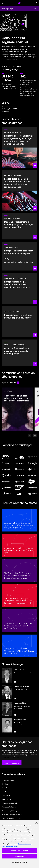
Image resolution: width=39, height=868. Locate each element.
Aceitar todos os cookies (19, 850)
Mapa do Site (6, 799)
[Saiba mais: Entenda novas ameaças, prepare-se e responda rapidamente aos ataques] (19, 190)
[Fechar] (37, 823)
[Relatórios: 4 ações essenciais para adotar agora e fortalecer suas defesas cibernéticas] (17, 409)
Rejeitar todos (19, 856)
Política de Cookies (24, 844)
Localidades (6, 795)
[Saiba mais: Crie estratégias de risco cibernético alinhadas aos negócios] (19, 147)
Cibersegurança (7, 9)
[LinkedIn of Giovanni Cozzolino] (15, 698)
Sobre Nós (5, 788)
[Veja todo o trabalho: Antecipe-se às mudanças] (10, 383)
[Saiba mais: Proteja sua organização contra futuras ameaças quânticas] (19, 256)
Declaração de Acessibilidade (12, 814)
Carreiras (5, 784)
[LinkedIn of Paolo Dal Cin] (15, 682)
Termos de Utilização (9, 807)
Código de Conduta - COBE (11, 818)
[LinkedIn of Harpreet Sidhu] (15, 715)
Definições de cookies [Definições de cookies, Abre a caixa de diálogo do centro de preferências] (19, 862)
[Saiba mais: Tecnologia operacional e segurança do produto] (19, 288)
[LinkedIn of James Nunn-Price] (15, 732)
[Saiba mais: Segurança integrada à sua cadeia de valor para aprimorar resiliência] (19, 322)
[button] (12, 763)
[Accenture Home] (20, 3)
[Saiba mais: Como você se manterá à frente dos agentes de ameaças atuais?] (19, 353)
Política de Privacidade (10, 803)
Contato (5, 792)
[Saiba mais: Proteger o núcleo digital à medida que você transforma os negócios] (19, 226)
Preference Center (8, 780)
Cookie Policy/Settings (10, 811)
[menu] (3, 3)
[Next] (35, 435)
